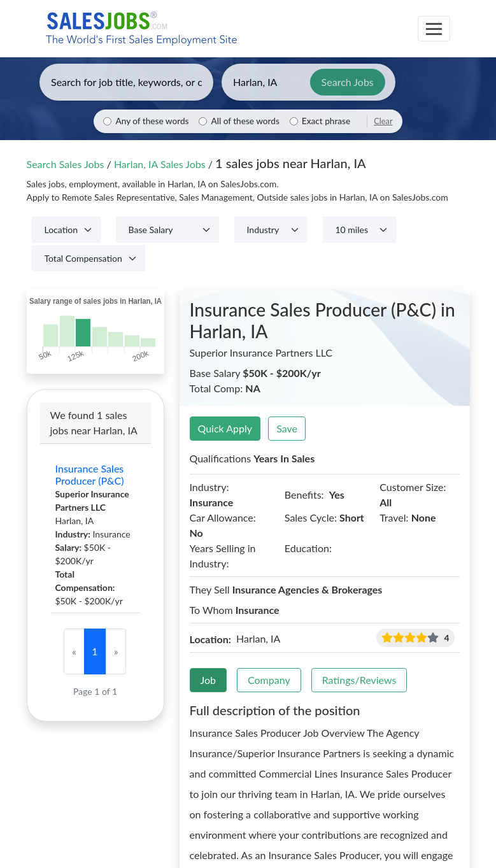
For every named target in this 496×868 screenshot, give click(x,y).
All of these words (245, 121)
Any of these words (152, 121)
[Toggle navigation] (434, 29)
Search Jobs (348, 82)
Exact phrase (326, 121)
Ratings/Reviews (359, 680)
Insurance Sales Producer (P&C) (90, 474)
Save (287, 428)
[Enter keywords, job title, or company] (126, 82)
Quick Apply (225, 428)
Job (209, 680)
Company (269, 680)
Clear (383, 121)
